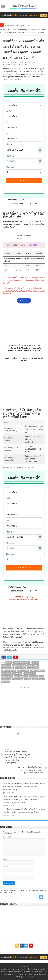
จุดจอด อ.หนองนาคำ (9, 671)
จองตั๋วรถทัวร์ (8, 629)
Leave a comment (11, 65)
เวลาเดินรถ (6, 682)
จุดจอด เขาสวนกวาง (38, 671)
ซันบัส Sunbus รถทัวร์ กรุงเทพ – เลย (17, 26)
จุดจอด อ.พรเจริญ (8, 668)
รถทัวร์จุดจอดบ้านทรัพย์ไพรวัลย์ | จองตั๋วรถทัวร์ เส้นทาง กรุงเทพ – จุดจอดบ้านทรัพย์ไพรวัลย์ (30, 769)
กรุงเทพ (8, 663)
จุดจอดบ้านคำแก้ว (30, 674)
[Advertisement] (24, 324)
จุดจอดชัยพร (6, 674)
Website (6, 875)
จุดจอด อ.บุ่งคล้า (33, 665)
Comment (7, 837)
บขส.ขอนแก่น (18, 679)
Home (3, 30)
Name (5, 859)
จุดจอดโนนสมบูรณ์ (21, 676)
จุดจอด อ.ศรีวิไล (34, 668)
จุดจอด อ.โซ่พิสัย (23, 671)
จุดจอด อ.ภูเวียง (21, 668)
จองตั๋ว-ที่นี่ (24, 301)
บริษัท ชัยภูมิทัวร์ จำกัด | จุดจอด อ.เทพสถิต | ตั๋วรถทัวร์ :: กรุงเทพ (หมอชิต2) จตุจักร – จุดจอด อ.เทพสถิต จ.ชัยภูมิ (24, 787)
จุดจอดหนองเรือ (7, 676)
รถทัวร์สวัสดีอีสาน (38, 679)
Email (5, 867)
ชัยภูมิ (42, 676)
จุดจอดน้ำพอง (17, 674)
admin (7, 63)
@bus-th (31, 204)
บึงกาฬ (28, 679)
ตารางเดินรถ (12, 30)
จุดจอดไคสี (33, 676)
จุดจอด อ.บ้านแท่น (19, 665)
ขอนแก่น (35, 663)
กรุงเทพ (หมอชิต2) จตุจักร (22, 663)
